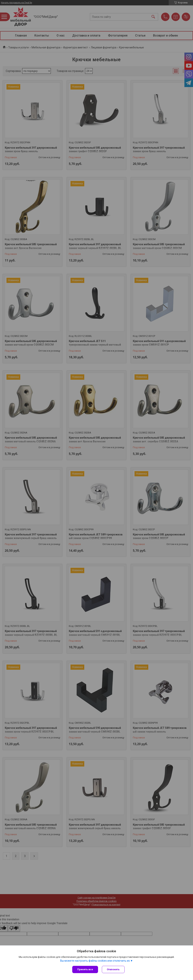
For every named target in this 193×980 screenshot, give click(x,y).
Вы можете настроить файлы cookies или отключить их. (95, 961)
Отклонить (113, 969)
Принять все (85, 969)
